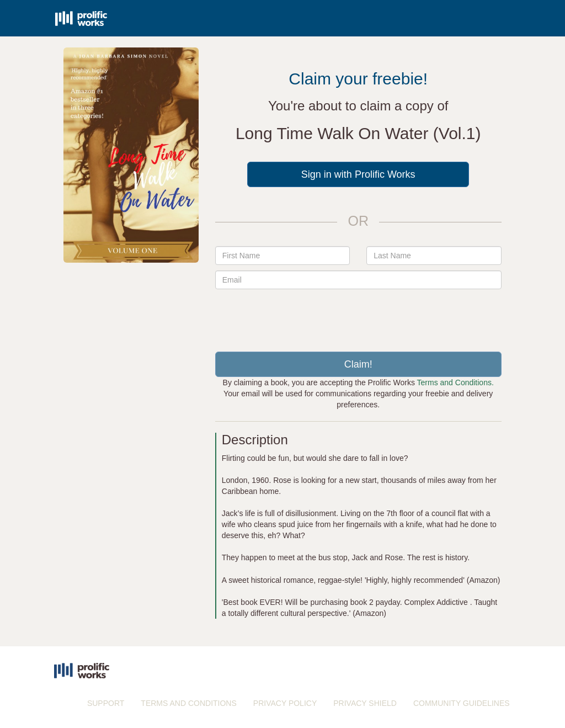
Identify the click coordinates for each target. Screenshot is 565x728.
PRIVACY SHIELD (365, 703)
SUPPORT (106, 703)
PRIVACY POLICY (285, 703)
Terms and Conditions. (455, 382)
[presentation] (358, 316)
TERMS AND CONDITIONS (188, 703)
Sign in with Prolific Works (358, 174)
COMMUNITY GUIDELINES (462, 703)
